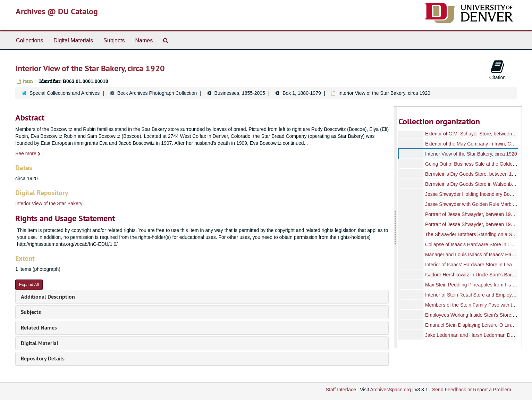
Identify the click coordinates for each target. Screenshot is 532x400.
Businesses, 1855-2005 (240, 93)
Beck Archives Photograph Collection (157, 93)
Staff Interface (341, 390)
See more (28, 153)
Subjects (114, 40)
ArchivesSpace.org (390, 390)
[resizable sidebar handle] (396, 227)
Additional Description (48, 297)
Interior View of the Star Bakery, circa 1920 (471, 154)
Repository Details (43, 359)
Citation (497, 70)
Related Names (39, 328)
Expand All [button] (29, 285)
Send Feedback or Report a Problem (472, 390)
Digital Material (40, 343)
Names (144, 40)
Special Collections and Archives (65, 93)
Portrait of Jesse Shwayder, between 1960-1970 (477, 214)
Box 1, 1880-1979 (302, 93)
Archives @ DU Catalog (57, 11)
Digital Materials (73, 40)
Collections (29, 40)
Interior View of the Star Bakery (49, 203)
